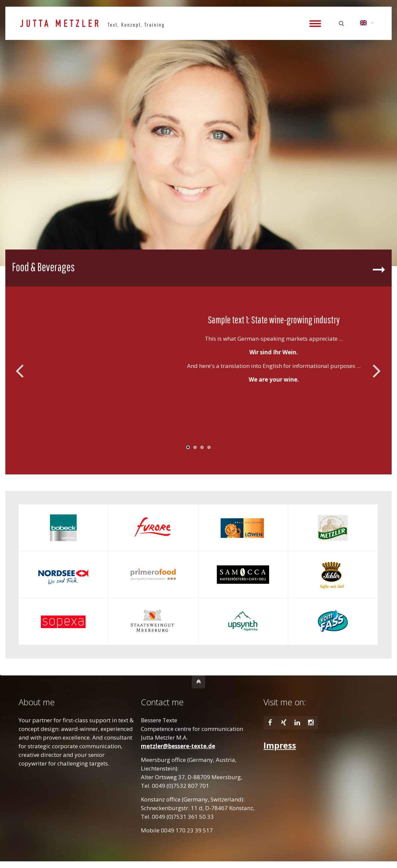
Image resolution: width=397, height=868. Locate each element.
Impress (280, 745)
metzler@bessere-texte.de (178, 746)
